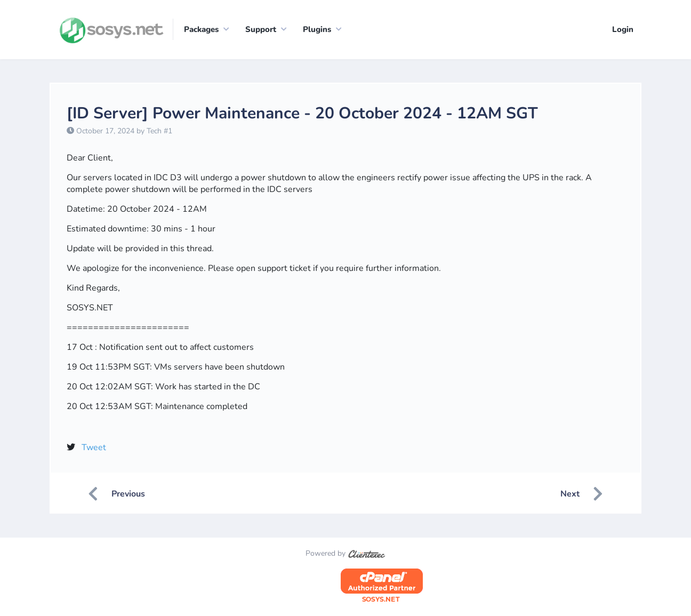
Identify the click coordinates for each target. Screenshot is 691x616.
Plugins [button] (317, 29)
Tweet (94, 448)
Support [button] (261, 29)
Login (623, 29)
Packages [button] (201, 29)
